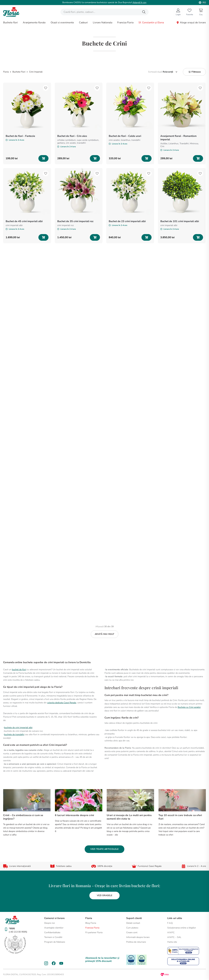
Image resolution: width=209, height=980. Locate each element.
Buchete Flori (19, 72)
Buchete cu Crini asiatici (189, 707)
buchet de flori (19, 670)
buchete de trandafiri (14, 734)
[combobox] (104, 12)
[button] (194, 72)
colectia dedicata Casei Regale (62, 703)
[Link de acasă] (6, 72)
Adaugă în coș (139, 2)
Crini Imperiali (36, 72)
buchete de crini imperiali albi (18, 728)
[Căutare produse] (144, 12)
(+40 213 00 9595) (18, 932)
